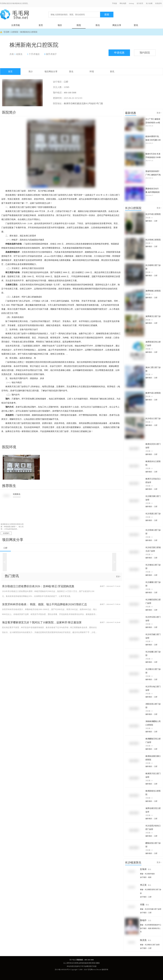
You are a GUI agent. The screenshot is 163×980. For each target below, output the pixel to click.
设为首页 (140, 3)
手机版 (115, 3)
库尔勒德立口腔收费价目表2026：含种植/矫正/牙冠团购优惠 (38, 586)
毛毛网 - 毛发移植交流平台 (14, 15)
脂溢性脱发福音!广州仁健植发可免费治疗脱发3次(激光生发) (153, 173)
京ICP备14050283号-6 (62, 970)
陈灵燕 (146, 940)
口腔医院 (14, 32)
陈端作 (146, 920)
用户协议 (73, 960)
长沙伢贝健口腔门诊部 (153, 909)
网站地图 (123, 3)
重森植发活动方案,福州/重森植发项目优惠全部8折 (153, 191)
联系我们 (93, 963)
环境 (92, 72)
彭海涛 (146, 869)
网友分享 (117, 25)
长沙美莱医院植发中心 (153, 925)
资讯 (136, 25)
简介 (31, 72)
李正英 (146, 885)
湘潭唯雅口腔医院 (153, 291)
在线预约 (6, 533)
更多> (118, 577)
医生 (98, 25)
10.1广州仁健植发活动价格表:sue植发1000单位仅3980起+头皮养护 (153, 121)
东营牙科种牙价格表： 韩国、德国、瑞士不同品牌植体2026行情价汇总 (44, 604)
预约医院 (145, 53)
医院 (79, 25)
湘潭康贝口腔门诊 (153, 316)
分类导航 (16, 25)
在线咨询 (158, 3)
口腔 (5, 548)
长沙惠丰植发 (150, 874)
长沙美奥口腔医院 (153, 240)
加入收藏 (149, 3)
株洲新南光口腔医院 (29, 32)
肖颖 (145, 905)
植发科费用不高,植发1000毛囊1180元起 (153, 139)
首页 (41, 25)
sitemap (131, 3)
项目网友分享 (51, 72)
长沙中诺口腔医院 (153, 214)
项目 (60, 25)
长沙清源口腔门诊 (153, 514)
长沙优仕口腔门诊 (153, 419)
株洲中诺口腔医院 (153, 393)
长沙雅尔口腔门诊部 (152, 945)
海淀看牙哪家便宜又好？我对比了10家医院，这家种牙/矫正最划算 (42, 622)
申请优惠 (119, 53)
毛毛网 (6, 32)
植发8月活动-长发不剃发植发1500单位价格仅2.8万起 (153, 156)
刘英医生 (17, 494)
